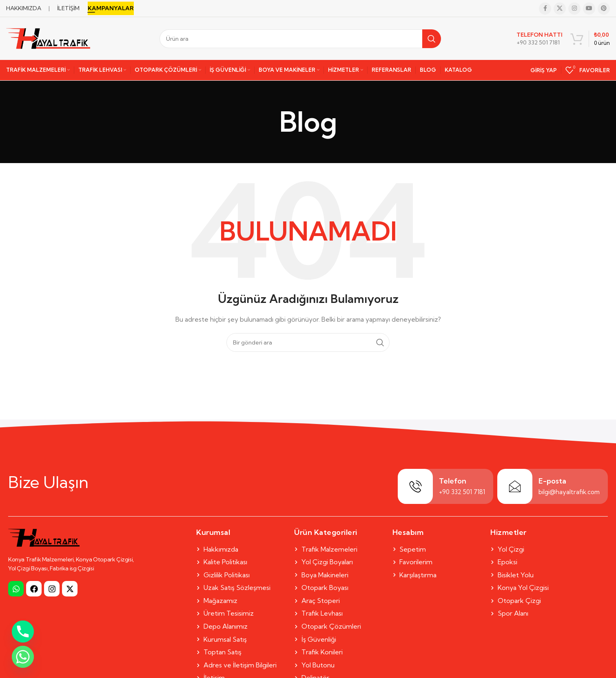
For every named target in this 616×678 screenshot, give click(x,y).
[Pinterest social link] (604, 9)
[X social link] (560, 9)
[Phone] (23, 632)
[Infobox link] (540, 39)
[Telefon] (415, 486)
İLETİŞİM (68, 8)
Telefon (453, 481)
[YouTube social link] (589, 9)
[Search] (300, 39)
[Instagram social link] (574, 9)
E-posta (552, 481)
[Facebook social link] (545, 9)
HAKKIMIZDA (24, 8)
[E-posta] (515, 486)
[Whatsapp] (23, 657)
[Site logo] (48, 38)
